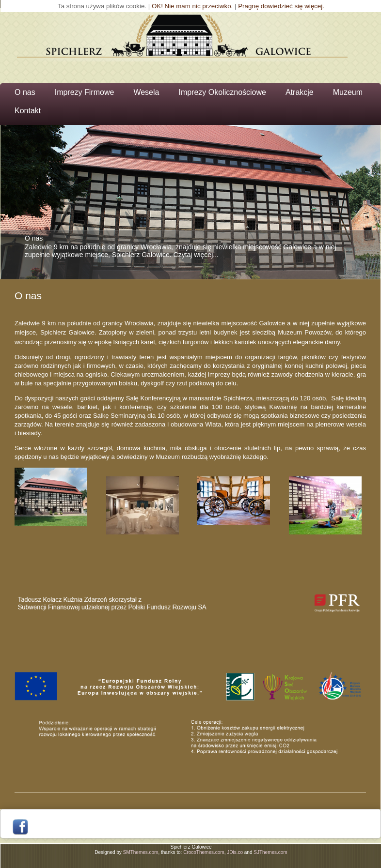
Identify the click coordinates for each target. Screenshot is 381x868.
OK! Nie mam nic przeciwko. (192, 6)
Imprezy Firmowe (85, 92)
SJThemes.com (270, 852)
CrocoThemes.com (204, 852)
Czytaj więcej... (196, 255)
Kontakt (28, 111)
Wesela (146, 92)
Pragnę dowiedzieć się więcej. (281, 6)
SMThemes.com (141, 852)
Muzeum (348, 92)
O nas (25, 92)
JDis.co (235, 852)
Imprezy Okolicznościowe (222, 92)
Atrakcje (300, 92)
